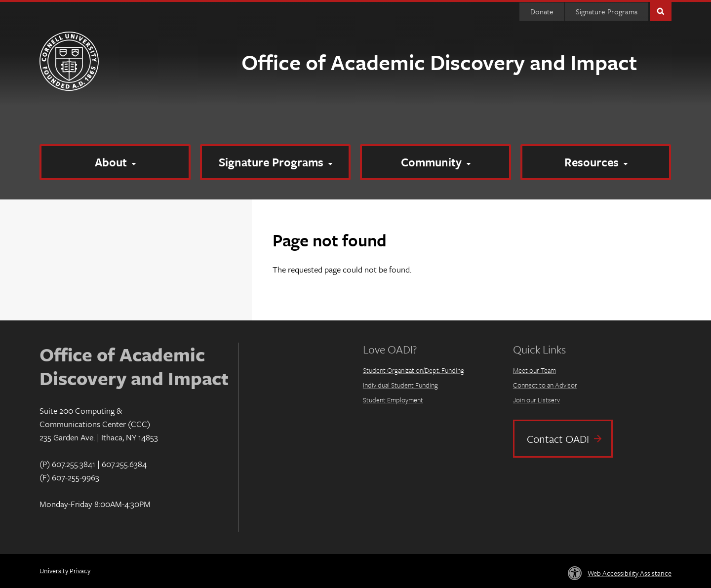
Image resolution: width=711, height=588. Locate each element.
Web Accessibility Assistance (630, 573)
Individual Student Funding (400, 385)
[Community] (435, 162)
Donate (542, 11)
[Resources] (596, 162)
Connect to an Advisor (545, 385)
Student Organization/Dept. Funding (414, 370)
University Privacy (65, 570)
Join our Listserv (536, 400)
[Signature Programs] (276, 162)
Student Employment (393, 400)
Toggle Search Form (661, 11)
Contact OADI (558, 439)
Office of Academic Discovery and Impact (439, 62)
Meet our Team (534, 370)
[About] (115, 162)
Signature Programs (607, 11)
